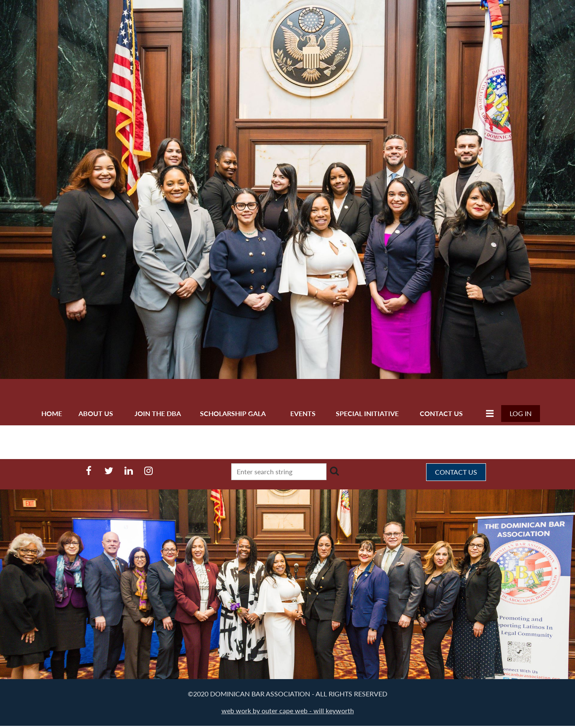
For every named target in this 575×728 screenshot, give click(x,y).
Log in (521, 413)
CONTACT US (456, 472)
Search (335, 471)
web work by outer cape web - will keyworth (288, 711)
